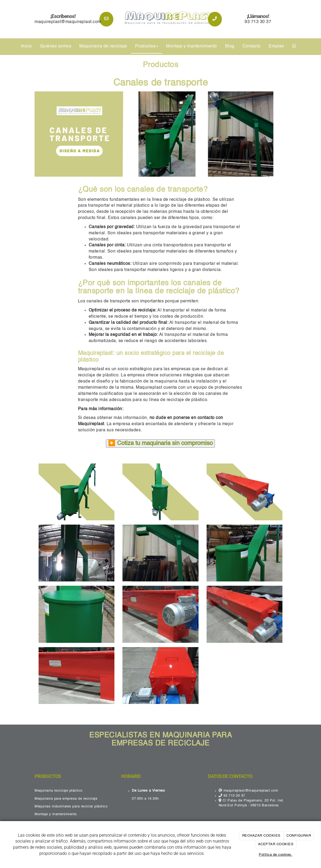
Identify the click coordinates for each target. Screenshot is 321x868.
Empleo (277, 46)
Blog (230, 46)
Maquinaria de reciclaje (103, 46)
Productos (147, 46)
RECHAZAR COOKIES (261, 836)
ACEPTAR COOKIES (276, 844)
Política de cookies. (276, 855)
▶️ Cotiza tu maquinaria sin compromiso (160, 443)
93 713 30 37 (258, 22)
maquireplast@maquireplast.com (68, 22)
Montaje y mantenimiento (192, 46)
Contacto (252, 46)
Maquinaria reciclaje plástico (59, 791)
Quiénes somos (56, 46)
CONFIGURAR (299, 836)
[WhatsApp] (294, 47)
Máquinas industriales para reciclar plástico (71, 806)
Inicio (26, 46)
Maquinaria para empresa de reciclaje (66, 799)
